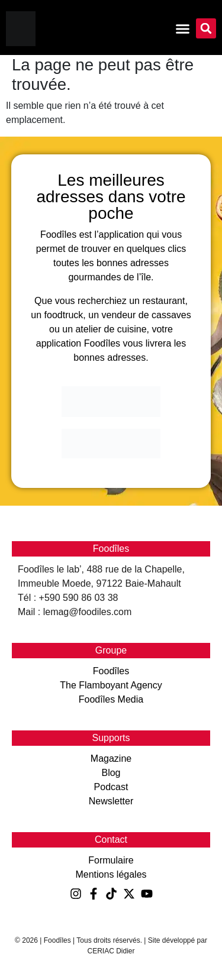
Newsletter (111, 801)
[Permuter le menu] (183, 29)
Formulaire (111, 860)
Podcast (111, 787)
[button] (206, 28)
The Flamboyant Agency (111, 685)
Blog (111, 773)
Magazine (111, 759)
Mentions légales (111, 874)
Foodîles (111, 671)
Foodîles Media (111, 699)
